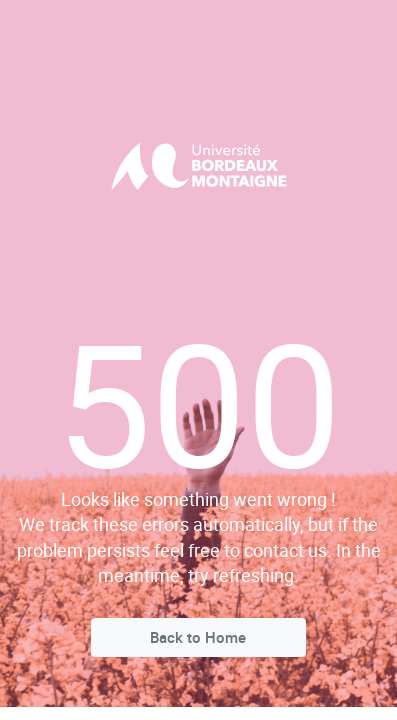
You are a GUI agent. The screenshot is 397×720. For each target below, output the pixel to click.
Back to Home (198, 637)
